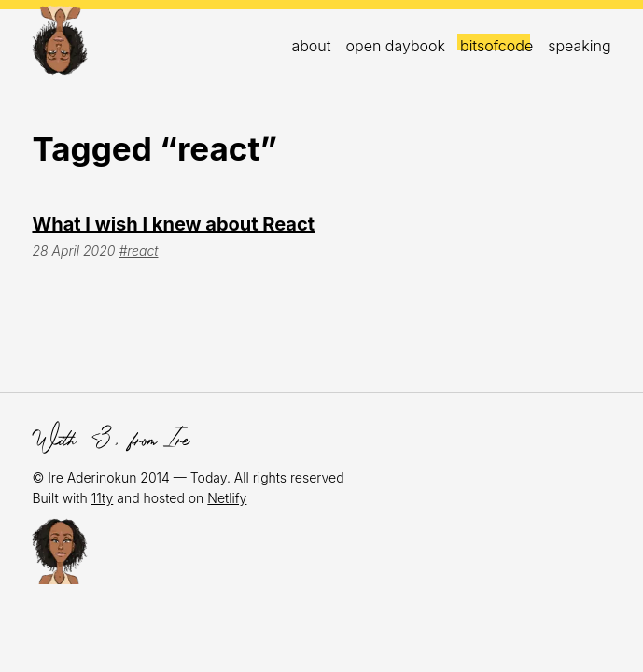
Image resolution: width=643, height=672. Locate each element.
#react (138, 251)
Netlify (227, 498)
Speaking (579, 46)
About (311, 46)
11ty (103, 498)
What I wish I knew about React (173, 224)
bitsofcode (496, 46)
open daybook (396, 46)
